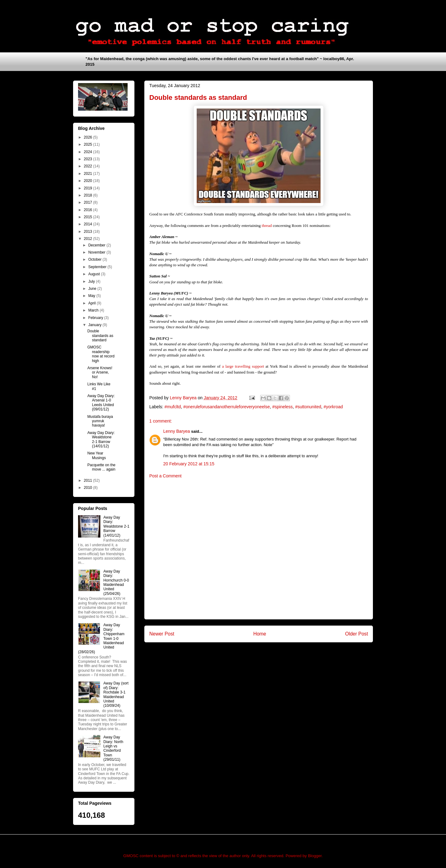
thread (267, 226)
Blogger (315, 856)
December (97, 245)
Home (260, 634)
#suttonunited (308, 407)
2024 (89, 152)
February (96, 318)
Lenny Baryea (177, 431)
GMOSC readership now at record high (101, 354)
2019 (89, 188)
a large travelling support (243, 366)
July (92, 281)
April (92, 303)
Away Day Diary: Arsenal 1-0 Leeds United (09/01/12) (101, 403)
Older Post (356, 634)
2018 (89, 195)
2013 (89, 232)
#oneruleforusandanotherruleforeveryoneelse (227, 407)
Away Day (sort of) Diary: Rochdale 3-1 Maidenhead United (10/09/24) (116, 694)
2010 (89, 488)
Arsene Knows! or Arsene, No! (100, 372)
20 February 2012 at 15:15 (189, 464)
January (95, 325)
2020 (89, 181)
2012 (89, 239)
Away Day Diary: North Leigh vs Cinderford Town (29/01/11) (113, 748)
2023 (89, 159)
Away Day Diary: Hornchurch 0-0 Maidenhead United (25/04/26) (116, 582)
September (98, 267)
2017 (89, 202)
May (92, 296)
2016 (89, 210)
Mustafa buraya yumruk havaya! (100, 421)
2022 (89, 166)
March (94, 310)
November (97, 252)
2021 (89, 174)
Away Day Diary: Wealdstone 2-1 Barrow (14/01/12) (101, 439)
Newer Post (162, 634)
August (95, 274)
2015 (89, 217)
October (95, 259)
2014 (89, 224)
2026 (89, 137)
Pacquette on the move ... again (101, 467)
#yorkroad (333, 407)
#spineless (282, 407)
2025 (89, 144)
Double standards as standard (100, 336)
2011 (89, 480)
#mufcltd (173, 407)
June (93, 289)
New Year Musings (97, 455)
